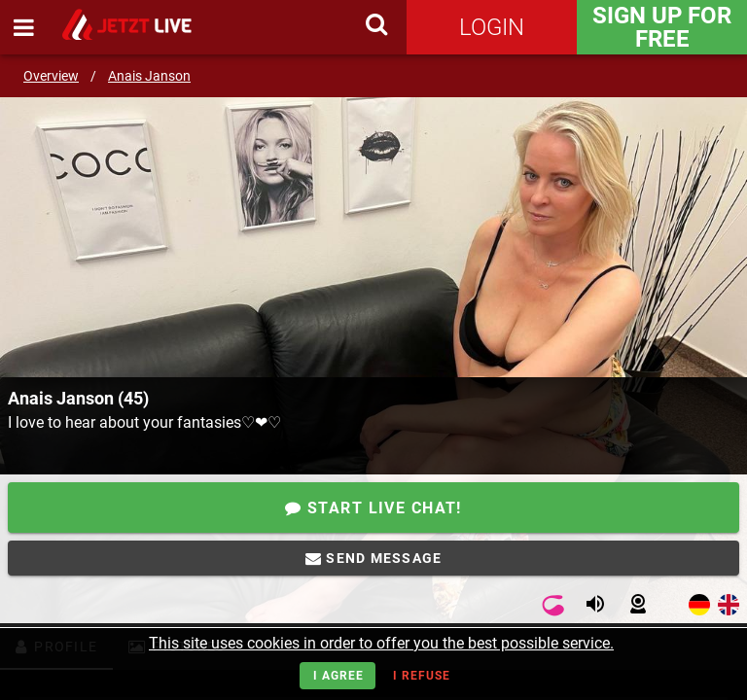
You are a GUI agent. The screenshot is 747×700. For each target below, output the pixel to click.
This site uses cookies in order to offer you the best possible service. (381, 643)
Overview (51, 76)
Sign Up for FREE (662, 27)
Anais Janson (149, 76)
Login (492, 27)
